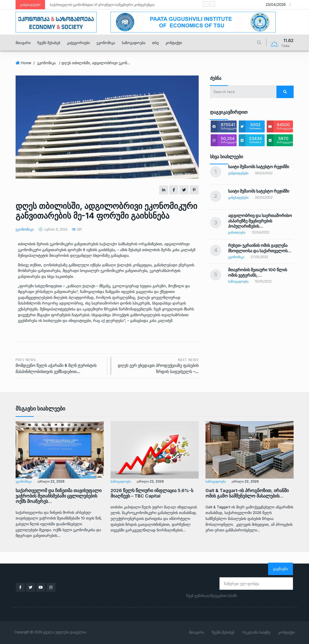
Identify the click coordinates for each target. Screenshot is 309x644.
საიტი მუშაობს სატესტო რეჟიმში (259, 167)
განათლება (237, 232)
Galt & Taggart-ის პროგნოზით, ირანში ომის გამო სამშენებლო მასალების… (247, 493)
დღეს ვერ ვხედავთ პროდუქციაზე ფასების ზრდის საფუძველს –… (157, 365)
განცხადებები (238, 173)
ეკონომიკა (106, 43)
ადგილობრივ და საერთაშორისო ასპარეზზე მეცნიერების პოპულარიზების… (260, 221)
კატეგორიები (78, 43)
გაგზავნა (281, 569)
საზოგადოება (134, 43)
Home (26, 63)
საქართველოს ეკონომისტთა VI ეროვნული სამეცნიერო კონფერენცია (102, 5)
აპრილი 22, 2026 (51, 481)
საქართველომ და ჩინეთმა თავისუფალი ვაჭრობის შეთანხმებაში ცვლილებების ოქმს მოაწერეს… (59, 496)
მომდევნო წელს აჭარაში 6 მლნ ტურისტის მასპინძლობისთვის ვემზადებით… (60, 365)
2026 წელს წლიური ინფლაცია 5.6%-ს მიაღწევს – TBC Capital (152, 493)
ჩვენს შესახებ (49, 43)
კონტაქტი (174, 43)
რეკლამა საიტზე (256, 632)
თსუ (155, 43)
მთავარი (23, 43)
